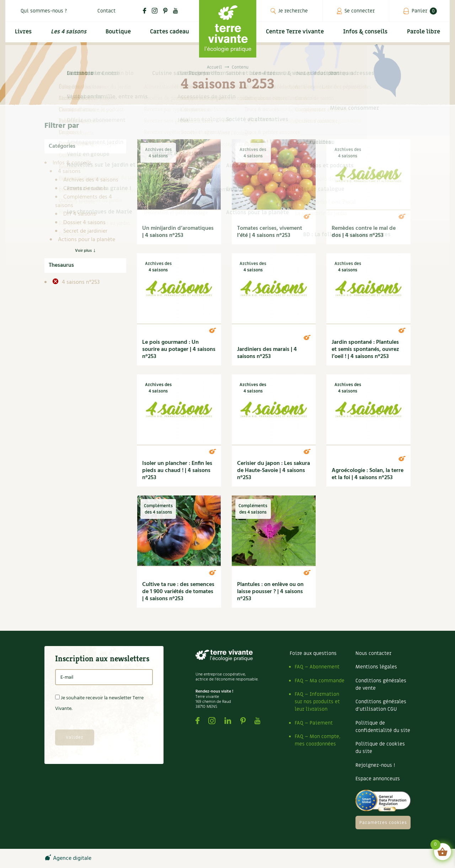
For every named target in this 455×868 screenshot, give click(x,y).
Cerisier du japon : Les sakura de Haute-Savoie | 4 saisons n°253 (274, 471)
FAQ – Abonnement (317, 667)
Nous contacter (373, 653)
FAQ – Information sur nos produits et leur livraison (317, 702)
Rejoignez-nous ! (375, 765)
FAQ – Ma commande (320, 681)
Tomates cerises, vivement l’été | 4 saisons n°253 (270, 232)
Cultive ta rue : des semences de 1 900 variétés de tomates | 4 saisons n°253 (178, 592)
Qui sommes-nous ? (44, 11)
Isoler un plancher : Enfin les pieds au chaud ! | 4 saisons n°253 (177, 471)
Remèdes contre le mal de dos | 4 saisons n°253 (364, 232)
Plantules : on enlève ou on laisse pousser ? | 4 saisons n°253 (270, 592)
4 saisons (69, 172)
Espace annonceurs (378, 779)
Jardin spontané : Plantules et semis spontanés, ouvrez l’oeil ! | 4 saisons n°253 (365, 349)
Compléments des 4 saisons (84, 201)
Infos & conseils (367, 34)
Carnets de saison (85, 189)
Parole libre (424, 34)
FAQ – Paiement (314, 723)
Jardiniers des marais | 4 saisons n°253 (267, 353)
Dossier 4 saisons (84, 223)
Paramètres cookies (383, 823)
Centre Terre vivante (296, 34)
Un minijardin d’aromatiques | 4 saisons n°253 (178, 232)
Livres (22, 34)
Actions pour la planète (87, 240)
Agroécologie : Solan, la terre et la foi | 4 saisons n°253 (368, 474)
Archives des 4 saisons (91, 180)
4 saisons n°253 (80, 282)
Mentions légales (376, 667)
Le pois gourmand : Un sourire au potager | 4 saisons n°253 (179, 349)
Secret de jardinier (85, 231)
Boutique (117, 34)
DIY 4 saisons (80, 214)
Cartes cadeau (169, 34)
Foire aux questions (313, 653)
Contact (106, 11)
